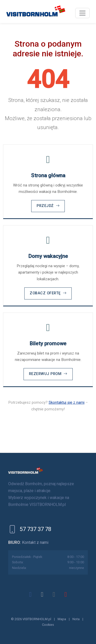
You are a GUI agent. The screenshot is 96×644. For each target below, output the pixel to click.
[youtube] (66, 594)
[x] (42, 594)
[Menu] (82, 13)
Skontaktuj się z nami (67, 402)
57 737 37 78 (35, 529)
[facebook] (30, 594)
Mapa (62, 619)
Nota (76, 619)
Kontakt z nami (35, 542)
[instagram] (54, 594)
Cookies (48, 625)
